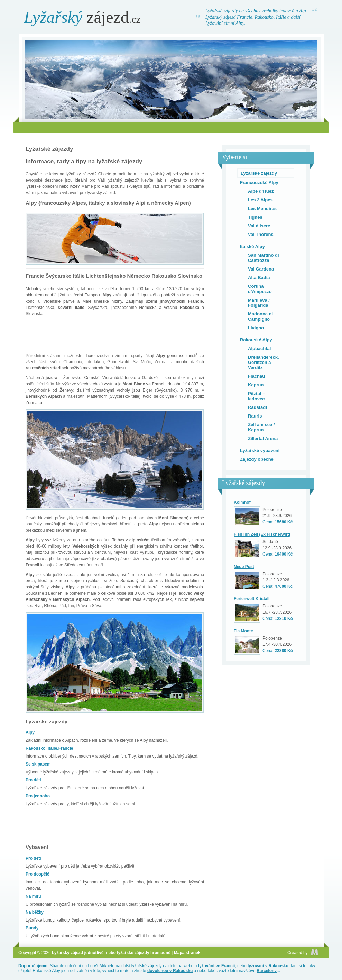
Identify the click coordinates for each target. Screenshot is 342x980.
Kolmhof (242, 502)
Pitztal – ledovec (256, 396)
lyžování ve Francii (217, 966)
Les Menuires (262, 208)
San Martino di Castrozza (264, 258)
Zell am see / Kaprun (261, 427)
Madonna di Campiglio (260, 317)
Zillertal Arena (263, 438)
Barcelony (267, 971)
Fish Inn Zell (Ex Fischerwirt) (262, 534)
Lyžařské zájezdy (259, 173)
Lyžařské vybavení (260, 451)
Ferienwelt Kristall (252, 599)
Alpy (30, 732)
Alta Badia (259, 278)
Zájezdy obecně (257, 459)
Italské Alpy (252, 246)
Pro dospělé (38, 874)
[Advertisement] (171, 127)
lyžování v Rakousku (268, 966)
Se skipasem (38, 764)
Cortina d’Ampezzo (260, 289)
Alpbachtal (259, 349)
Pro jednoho (38, 796)
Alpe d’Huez (261, 191)
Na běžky (35, 912)
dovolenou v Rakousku (170, 971)
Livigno (256, 328)
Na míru (33, 896)
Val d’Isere (259, 226)
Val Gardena (261, 269)
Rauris (255, 416)
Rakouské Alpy (256, 340)
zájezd (82, 17)
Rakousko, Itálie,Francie (49, 748)
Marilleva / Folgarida (259, 303)
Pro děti (33, 780)
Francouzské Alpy (259, 182)
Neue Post (244, 567)
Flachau (256, 376)
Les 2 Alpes (260, 200)
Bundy (32, 928)
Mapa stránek (187, 953)
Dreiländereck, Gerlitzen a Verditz (264, 362)
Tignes (255, 217)
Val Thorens (261, 234)
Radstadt (258, 407)
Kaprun (256, 385)
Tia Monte (243, 631)
